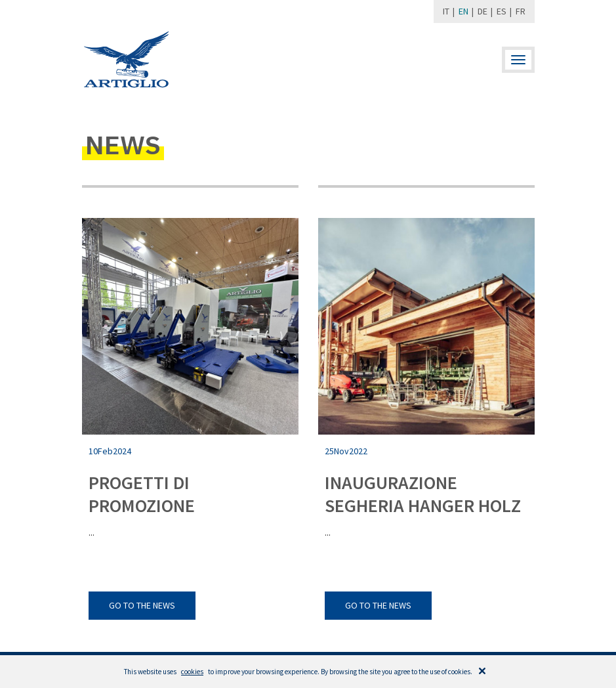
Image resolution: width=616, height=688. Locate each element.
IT (446, 11)
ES (502, 11)
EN (463, 11)
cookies (192, 672)
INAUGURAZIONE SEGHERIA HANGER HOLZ (423, 494)
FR (521, 11)
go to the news (142, 605)
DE (483, 11)
